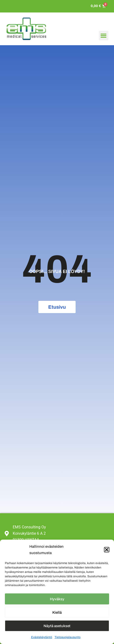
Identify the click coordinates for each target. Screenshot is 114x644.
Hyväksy (57, 599)
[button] (107, 550)
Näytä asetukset (57, 626)
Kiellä (57, 612)
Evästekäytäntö (42, 637)
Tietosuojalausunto (68, 637)
